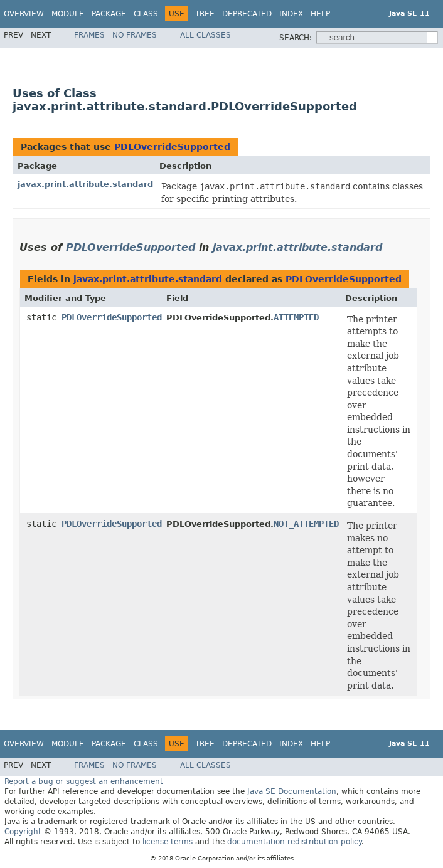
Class (146, 14)
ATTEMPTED (296, 317)
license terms (168, 842)
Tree (205, 14)
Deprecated (247, 14)
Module (68, 14)
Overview (24, 14)
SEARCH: (296, 38)
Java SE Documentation (292, 791)
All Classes (205, 35)
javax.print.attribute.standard (85, 184)
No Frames (135, 35)
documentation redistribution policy (294, 842)
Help (320, 14)
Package (109, 14)
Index (291, 14)
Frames (89, 35)
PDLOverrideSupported (172, 147)
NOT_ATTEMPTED (306, 524)
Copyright (23, 832)
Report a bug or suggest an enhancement (84, 781)
